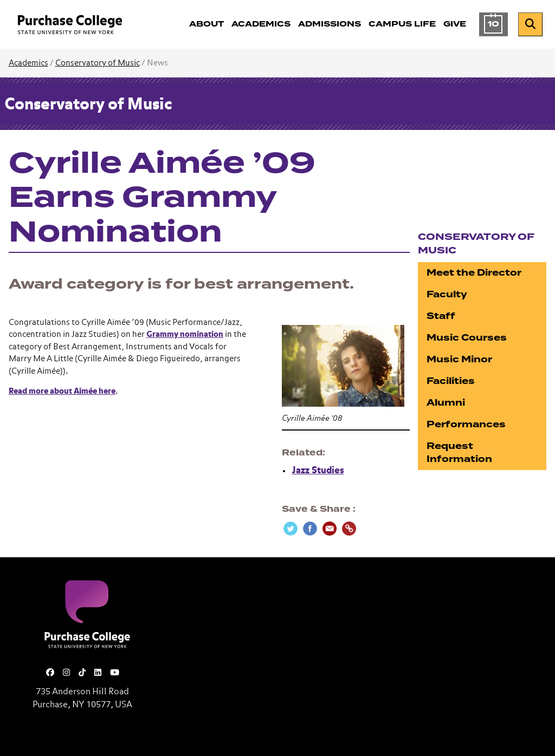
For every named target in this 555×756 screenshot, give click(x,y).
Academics (28, 63)
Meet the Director (474, 273)
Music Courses (467, 338)
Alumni (446, 403)
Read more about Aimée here (62, 391)
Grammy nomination (185, 334)
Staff (441, 316)
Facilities (451, 381)
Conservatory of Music (98, 63)
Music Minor (459, 359)
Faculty (447, 294)
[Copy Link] (349, 529)
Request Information (459, 452)
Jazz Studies (318, 471)
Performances (466, 424)
